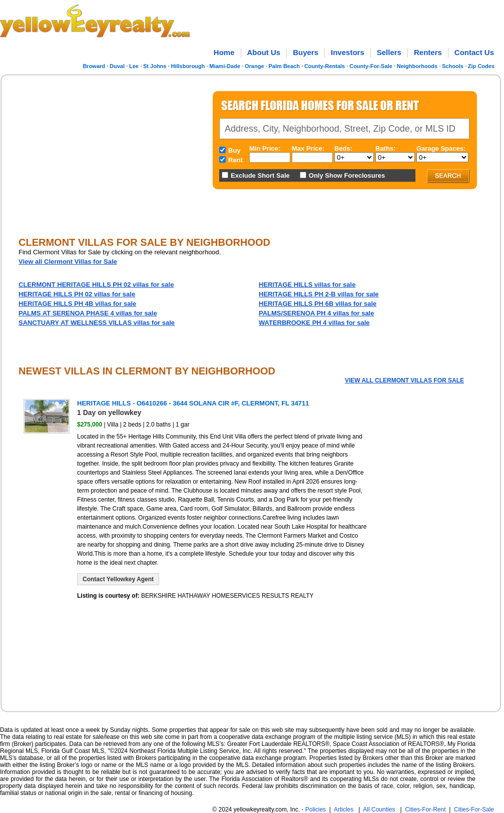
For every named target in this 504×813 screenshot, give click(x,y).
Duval (117, 66)
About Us (264, 52)
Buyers (306, 52)
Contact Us (474, 52)
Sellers (389, 52)
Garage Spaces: (441, 148)
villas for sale (96, 285)
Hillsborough (188, 66)
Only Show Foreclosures (347, 175)
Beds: (343, 148)
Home (224, 52)
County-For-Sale (371, 66)
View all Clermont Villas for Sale (68, 262)
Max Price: (308, 148)
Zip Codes (481, 66)
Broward (94, 66)
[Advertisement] (102, 152)
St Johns (155, 66)
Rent (235, 160)
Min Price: (265, 148)
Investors (348, 52)
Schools (453, 66)
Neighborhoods (417, 66)
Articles (344, 809)
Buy (234, 150)
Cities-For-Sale (474, 809)
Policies (316, 809)
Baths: (385, 148)
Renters (428, 52)
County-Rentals (325, 66)
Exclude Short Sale (260, 175)
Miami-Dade (225, 66)
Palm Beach (284, 66)
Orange (255, 66)
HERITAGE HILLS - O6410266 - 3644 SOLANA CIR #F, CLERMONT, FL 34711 (193, 403)
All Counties (379, 809)
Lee (134, 66)
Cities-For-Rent (425, 809)
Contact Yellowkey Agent (118, 579)
